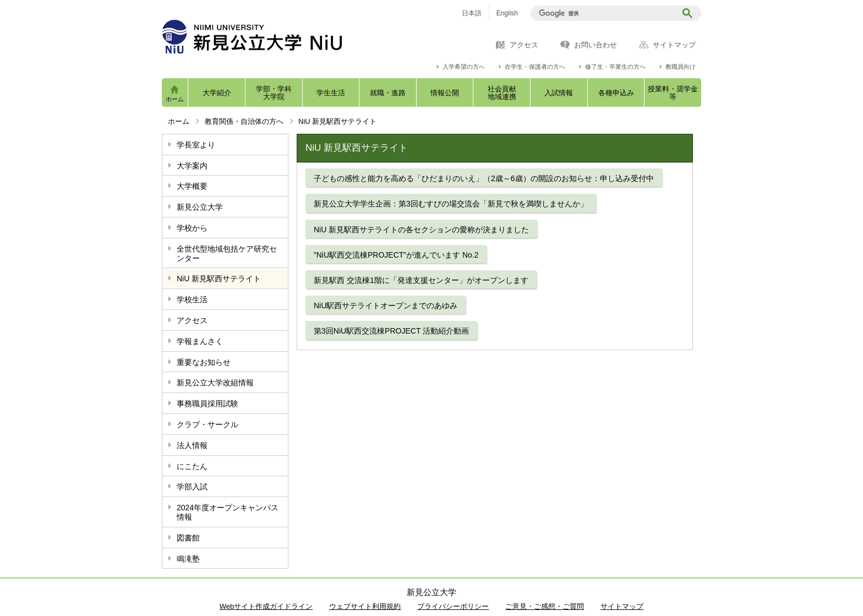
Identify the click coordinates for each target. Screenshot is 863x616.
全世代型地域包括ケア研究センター (227, 254)
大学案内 (192, 166)
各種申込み (616, 93)
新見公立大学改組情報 (215, 383)
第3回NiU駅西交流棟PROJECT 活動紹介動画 (391, 331)
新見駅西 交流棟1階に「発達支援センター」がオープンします (421, 280)
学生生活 (331, 93)
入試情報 (559, 93)
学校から (192, 228)
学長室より (196, 145)
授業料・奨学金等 (673, 93)
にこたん (192, 466)
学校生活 (192, 299)
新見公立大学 (200, 207)
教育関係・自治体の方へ (244, 121)
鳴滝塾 (188, 559)
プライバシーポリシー (453, 606)
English (507, 13)
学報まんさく (200, 341)
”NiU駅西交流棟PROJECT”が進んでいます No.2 (396, 255)
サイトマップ (674, 45)
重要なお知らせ (204, 362)
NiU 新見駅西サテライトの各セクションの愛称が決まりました (421, 230)
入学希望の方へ (464, 67)
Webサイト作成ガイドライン (266, 606)
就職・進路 (388, 93)
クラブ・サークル (207, 424)
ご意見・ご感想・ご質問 (545, 606)
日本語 (472, 13)
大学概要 (192, 186)
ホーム (175, 99)
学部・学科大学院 (274, 93)
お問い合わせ (596, 45)
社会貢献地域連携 (502, 93)
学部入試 (192, 487)
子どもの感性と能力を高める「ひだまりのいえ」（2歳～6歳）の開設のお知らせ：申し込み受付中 (484, 178)
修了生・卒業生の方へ (615, 67)
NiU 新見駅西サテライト (219, 279)
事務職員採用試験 (207, 404)
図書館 (188, 538)
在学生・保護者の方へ (535, 67)
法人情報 (192, 445)
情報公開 (445, 93)
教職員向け (681, 67)
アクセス (524, 45)
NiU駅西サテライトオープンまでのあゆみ (386, 306)
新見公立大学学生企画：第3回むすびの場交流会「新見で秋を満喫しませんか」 (451, 204)
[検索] (605, 13)
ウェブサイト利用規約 (365, 606)
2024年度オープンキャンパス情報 (228, 512)
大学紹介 (217, 93)
